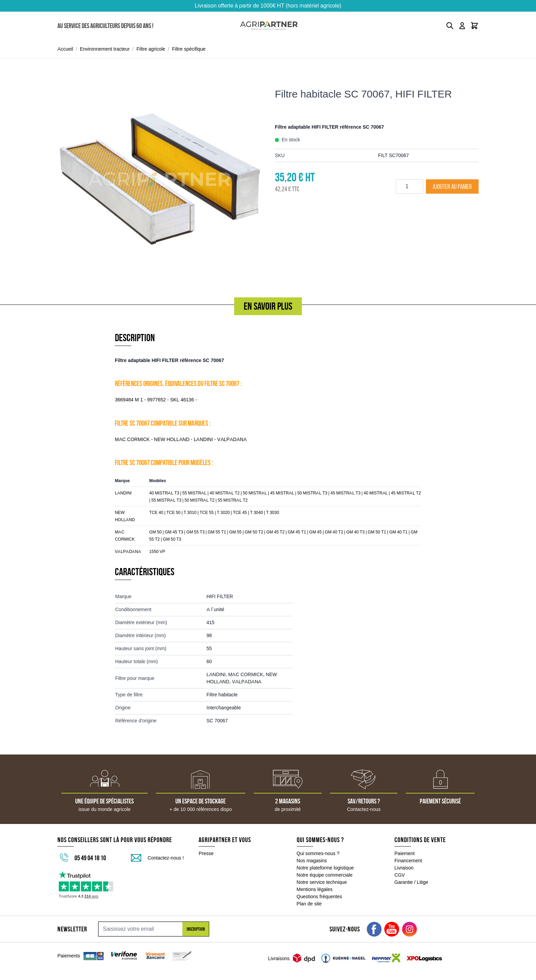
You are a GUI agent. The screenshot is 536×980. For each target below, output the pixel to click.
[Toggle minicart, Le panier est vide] (474, 26)
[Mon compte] (462, 26)
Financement (408, 861)
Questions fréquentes (319, 897)
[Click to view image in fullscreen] (159, 179)
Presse (206, 853)
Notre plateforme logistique (325, 868)
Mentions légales (315, 889)
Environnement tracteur (105, 49)
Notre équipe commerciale (325, 875)
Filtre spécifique (189, 49)
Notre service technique (322, 882)
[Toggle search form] (450, 26)
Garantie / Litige (411, 882)
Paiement (405, 853)
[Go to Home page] (269, 26)
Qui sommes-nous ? (318, 853)
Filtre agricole (151, 49)
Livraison (404, 868)
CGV (400, 875)
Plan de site (309, 904)
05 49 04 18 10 (90, 858)
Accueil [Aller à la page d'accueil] (65, 49)
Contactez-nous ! (166, 858)
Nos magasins (312, 861)
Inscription (196, 929)
